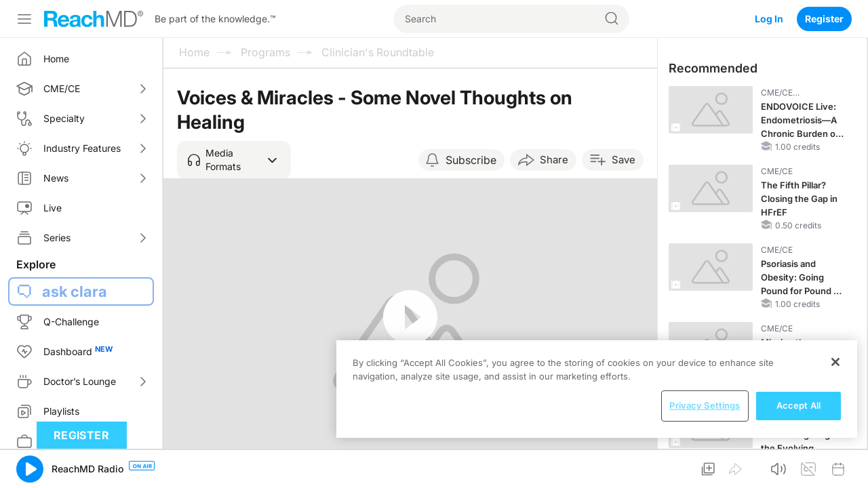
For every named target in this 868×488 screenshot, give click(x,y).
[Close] (835, 362)
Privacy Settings (705, 405)
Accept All (798, 405)
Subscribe (471, 160)
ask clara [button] (75, 291)
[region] (597, 389)
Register (824, 19)
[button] (234, 160)
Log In (769, 19)
